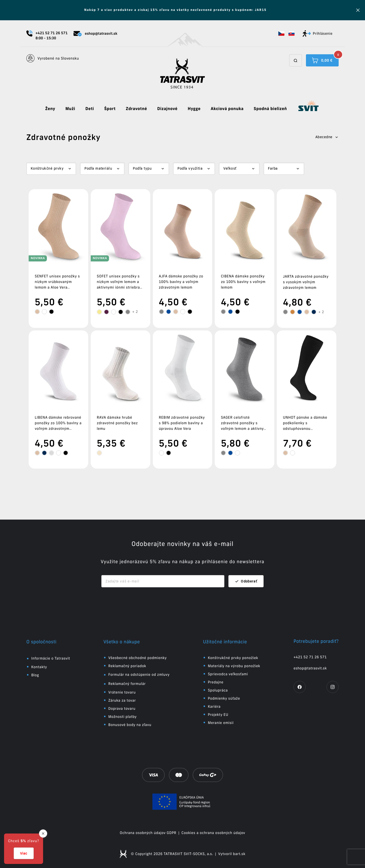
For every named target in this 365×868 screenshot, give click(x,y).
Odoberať (246, 581)
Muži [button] (70, 109)
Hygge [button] (194, 109)
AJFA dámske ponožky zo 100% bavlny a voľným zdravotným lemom (181, 282)
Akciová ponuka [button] (227, 109)
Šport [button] (110, 109)
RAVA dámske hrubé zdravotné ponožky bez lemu (117, 423)
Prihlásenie (318, 33)
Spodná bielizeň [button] (270, 109)
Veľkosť (230, 168)
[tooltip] (37, 312)
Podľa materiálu (98, 168)
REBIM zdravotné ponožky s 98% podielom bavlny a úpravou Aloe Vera (182, 423)
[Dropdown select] (51, 169)
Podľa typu (142, 168)
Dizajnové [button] (167, 109)
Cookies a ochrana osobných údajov (213, 833)
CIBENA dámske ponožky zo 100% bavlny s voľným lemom (243, 282)
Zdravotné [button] (136, 109)
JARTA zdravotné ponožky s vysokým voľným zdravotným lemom (306, 282)
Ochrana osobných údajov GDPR (148, 833)
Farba (273, 168)
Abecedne (327, 137)
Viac (24, 853)
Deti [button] (90, 109)
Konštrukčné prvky (47, 168)
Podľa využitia (190, 168)
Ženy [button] (50, 109)
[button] (281, 33)
